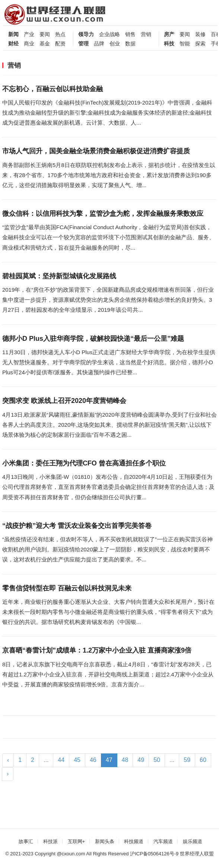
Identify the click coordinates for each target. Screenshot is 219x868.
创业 (115, 44)
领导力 (86, 34)
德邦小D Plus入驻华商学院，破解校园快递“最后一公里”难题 (93, 339)
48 (125, 760)
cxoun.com (74, 854)
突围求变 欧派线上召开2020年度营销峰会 (64, 401)
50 (157, 760)
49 (141, 760)
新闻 (13, 34)
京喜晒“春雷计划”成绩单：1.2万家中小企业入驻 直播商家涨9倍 (97, 650)
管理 (83, 44)
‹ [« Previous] (8, 760)
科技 (169, 44)
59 (187, 760)
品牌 (99, 44)
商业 (29, 44)
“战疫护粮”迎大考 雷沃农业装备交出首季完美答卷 (77, 526)
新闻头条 (105, 841)
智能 (185, 44)
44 (61, 760)
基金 (45, 44)
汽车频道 (163, 841)
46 (93, 760)
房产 (169, 34)
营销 (146, 34)
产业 (29, 34)
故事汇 (26, 841)
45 (77, 760)
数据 (130, 44)
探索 (200, 44)
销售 (130, 34)
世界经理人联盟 (197, 854)
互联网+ (77, 841)
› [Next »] (8, 774)
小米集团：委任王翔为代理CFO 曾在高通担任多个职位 (84, 463)
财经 (13, 44)
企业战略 (110, 34)
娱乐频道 (193, 841)
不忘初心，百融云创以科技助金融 (53, 89)
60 (203, 760)
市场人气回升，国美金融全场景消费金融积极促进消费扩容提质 (96, 151)
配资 (60, 44)
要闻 (45, 34)
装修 (200, 34)
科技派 (50, 841)
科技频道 (134, 841)
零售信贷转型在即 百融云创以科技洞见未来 (67, 588)
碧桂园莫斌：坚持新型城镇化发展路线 (59, 276)
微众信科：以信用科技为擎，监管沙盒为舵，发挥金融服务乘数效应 (103, 214)
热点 (60, 34)
